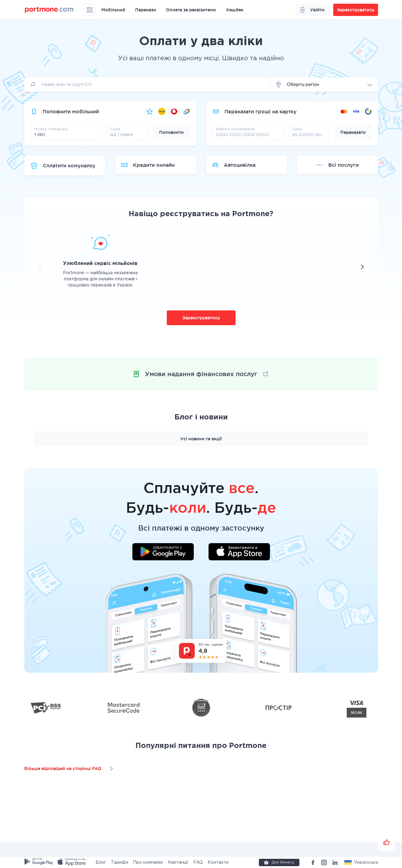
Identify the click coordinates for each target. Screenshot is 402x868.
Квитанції (178, 862)
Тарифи (119, 862)
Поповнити (171, 132)
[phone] (66, 134)
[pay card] (248, 134)
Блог (101, 862)
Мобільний (113, 10)
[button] (324, 85)
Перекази (146, 10)
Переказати (353, 132)
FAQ (198, 862)
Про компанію (148, 862)
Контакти (218, 862)
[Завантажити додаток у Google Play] (163, 553)
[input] (147, 85)
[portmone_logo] (49, 10)
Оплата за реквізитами (191, 10)
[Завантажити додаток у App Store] (239, 553)
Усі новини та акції (201, 439)
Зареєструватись (201, 318)
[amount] (127, 134)
